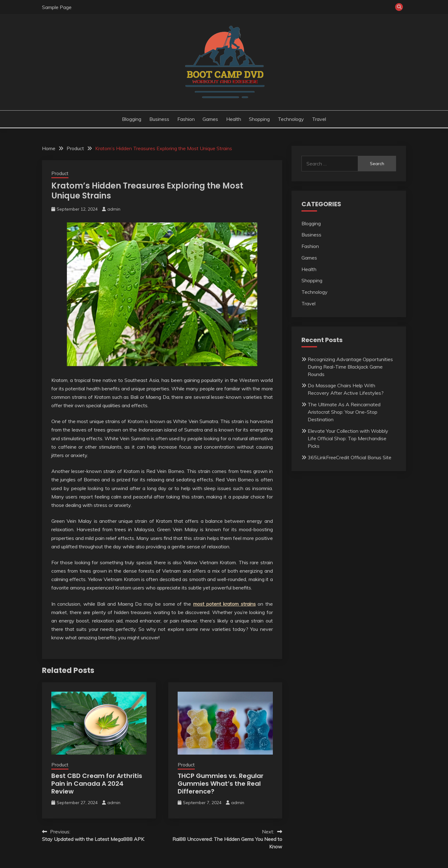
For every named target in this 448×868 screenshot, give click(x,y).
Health (234, 119)
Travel (319, 119)
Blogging (132, 119)
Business (159, 119)
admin (114, 209)
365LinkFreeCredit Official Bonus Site (350, 457)
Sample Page (57, 7)
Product (60, 173)
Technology (291, 119)
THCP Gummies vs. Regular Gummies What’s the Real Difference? (221, 784)
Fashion (186, 119)
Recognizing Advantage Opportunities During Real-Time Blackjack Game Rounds (350, 367)
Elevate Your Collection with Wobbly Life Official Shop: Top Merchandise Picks (348, 438)
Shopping (259, 119)
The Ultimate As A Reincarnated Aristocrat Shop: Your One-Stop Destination (344, 412)
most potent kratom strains (224, 604)
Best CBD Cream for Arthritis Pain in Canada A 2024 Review (97, 784)
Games (210, 119)
